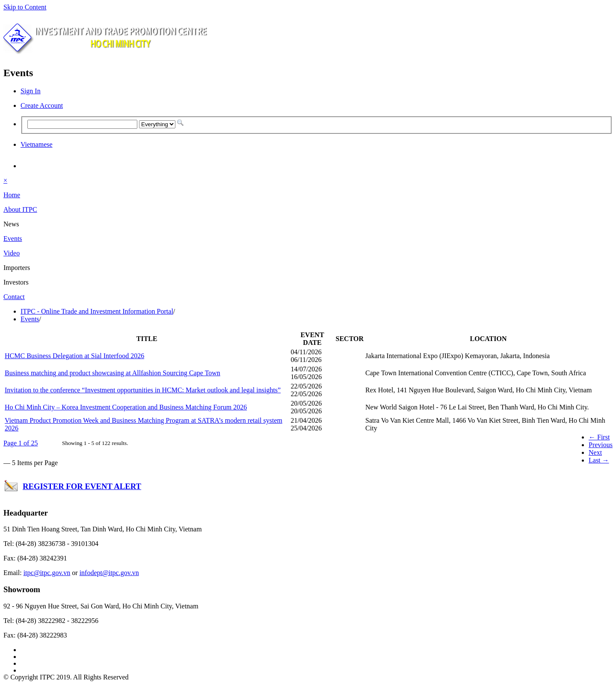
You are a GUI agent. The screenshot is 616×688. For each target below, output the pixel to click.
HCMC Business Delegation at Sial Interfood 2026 (74, 356)
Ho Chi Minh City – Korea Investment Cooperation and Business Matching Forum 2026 (126, 407)
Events (30, 319)
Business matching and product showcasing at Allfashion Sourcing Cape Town (113, 373)
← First (599, 437)
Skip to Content (25, 7)
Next (595, 452)
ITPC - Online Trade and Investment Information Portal (97, 311)
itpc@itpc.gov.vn (47, 573)
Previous (601, 445)
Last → (599, 460)
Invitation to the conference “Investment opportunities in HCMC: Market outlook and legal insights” (143, 390)
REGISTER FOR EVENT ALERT (82, 486)
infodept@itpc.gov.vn (109, 573)
